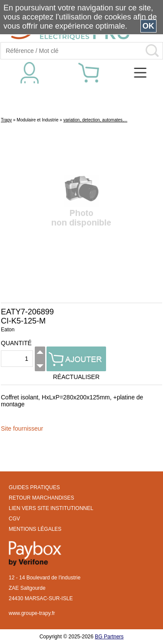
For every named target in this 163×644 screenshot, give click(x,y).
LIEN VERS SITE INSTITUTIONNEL (51, 508)
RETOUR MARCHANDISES (41, 498)
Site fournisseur (22, 428)
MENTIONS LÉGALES (35, 529)
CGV (14, 519)
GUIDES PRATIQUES (34, 487)
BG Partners (109, 637)
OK (148, 26)
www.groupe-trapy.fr (32, 613)
